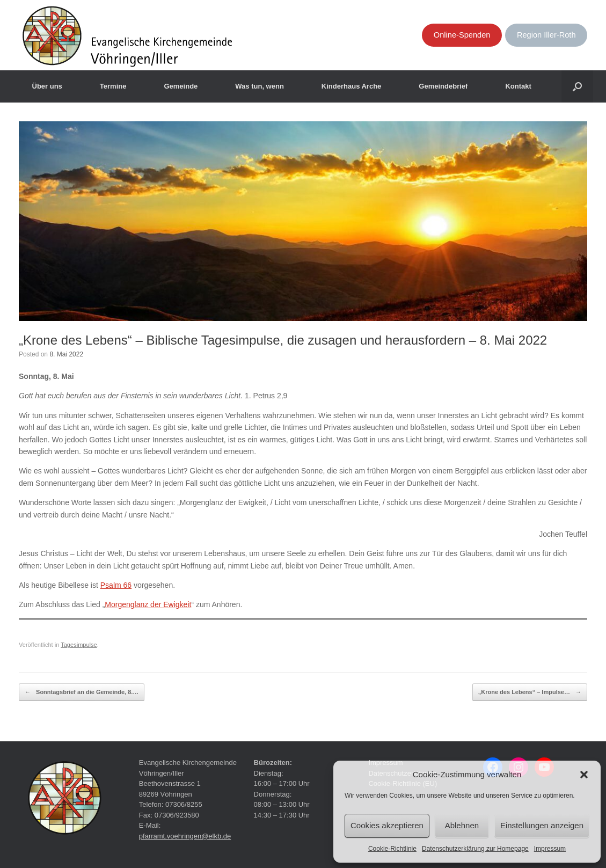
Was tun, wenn (260, 86)
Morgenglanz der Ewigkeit (148, 604)
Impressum (550, 849)
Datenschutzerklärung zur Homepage (475, 849)
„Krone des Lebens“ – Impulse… (530, 692)
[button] (584, 775)
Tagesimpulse (79, 645)
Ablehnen (462, 825)
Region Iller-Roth (546, 35)
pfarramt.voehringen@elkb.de (185, 836)
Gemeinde (181, 86)
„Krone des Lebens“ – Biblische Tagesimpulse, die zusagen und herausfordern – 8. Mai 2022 (283, 340)
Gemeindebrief (443, 86)
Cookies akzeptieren (387, 825)
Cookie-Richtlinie (392, 849)
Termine (113, 86)
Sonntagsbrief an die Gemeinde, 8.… (82, 692)
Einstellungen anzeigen (542, 825)
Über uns (47, 86)
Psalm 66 (116, 585)
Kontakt (518, 86)
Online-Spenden (462, 35)
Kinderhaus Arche (352, 86)
